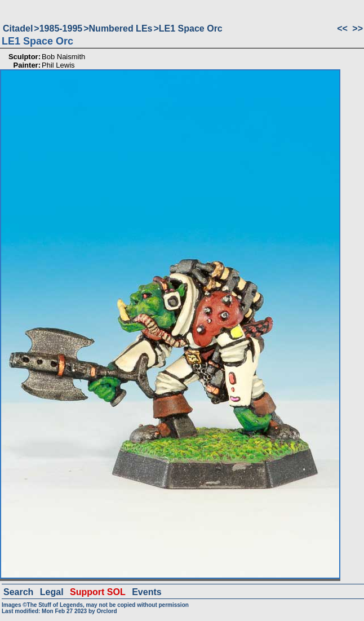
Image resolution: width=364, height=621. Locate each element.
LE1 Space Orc (191, 28)
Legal (52, 592)
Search (18, 592)
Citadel (18, 28)
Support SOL (98, 592)
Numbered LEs (121, 28)
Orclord (106, 611)
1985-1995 (61, 28)
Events (147, 592)
